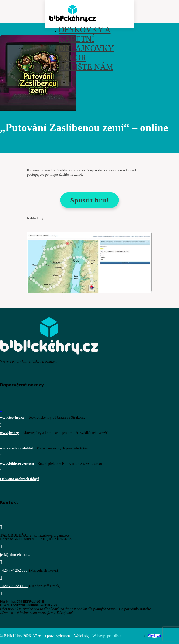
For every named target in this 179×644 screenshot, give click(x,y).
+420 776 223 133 (14, 586)
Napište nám (86, 67)
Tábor (72, 58)
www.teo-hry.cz (12, 417)
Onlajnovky (86, 48)
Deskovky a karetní (84, 34)
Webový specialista (107, 636)
